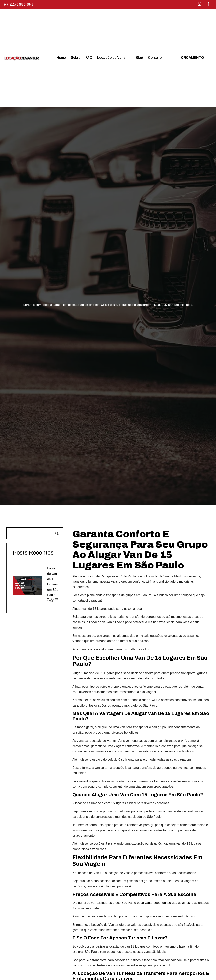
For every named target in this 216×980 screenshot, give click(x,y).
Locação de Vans (114, 58)
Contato (155, 58)
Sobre (76, 58)
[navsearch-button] (35, 533)
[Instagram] (199, 4)
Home (61, 58)
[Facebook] (208, 4)
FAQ (89, 58)
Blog (139, 58)
